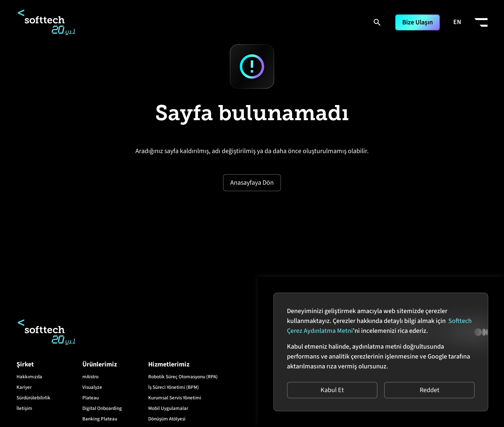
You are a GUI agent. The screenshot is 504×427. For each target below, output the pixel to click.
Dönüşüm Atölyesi (167, 419)
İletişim (24, 408)
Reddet (430, 390)
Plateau (91, 398)
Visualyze (92, 387)
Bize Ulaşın (418, 22)
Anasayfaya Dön (252, 183)
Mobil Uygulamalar (168, 408)
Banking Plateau (100, 419)
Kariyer (24, 387)
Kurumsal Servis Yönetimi (175, 398)
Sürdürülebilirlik (33, 398)
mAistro (90, 377)
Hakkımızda (29, 377)
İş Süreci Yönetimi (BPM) (174, 387)
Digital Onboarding (102, 408)
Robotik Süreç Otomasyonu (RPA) (183, 377)
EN (457, 22)
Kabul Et (332, 390)
